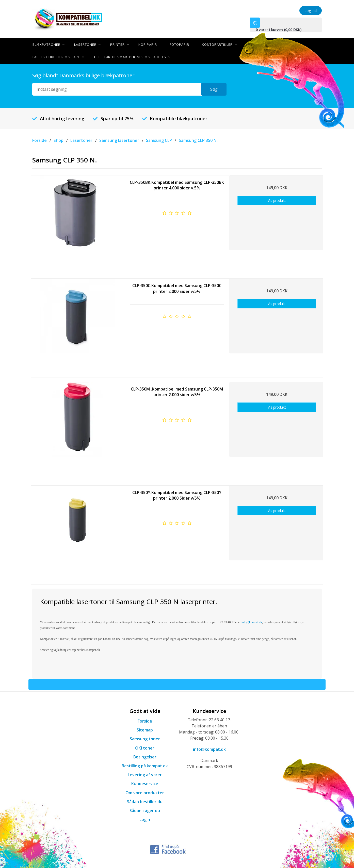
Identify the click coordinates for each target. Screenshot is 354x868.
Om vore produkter (145, 792)
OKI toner (145, 747)
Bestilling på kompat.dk (145, 765)
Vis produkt (277, 200)
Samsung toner (145, 739)
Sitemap (145, 729)
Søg (214, 89)
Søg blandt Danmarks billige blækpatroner (83, 75)
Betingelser (145, 756)
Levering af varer (145, 774)
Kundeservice (145, 783)
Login (145, 819)
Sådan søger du (145, 810)
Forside (145, 721)
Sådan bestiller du (145, 801)
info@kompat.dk (209, 749)
